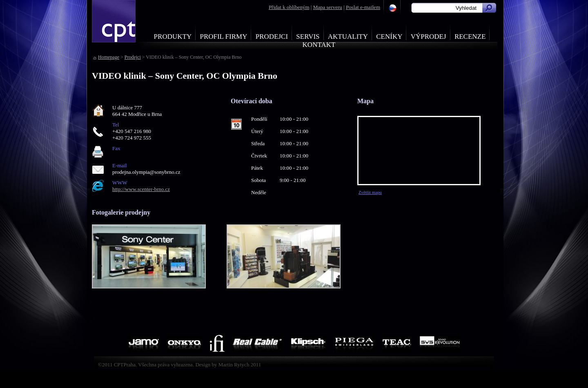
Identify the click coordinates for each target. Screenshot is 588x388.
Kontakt (319, 45)
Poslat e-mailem (363, 7)
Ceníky (389, 37)
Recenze (470, 37)
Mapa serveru (328, 7)
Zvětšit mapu (370, 192)
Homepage (109, 57)
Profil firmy (223, 37)
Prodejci (272, 37)
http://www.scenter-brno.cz (141, 189)
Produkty (173, 37)
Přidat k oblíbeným (289, 7)
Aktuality (348, 37)
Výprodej (429, 37)
